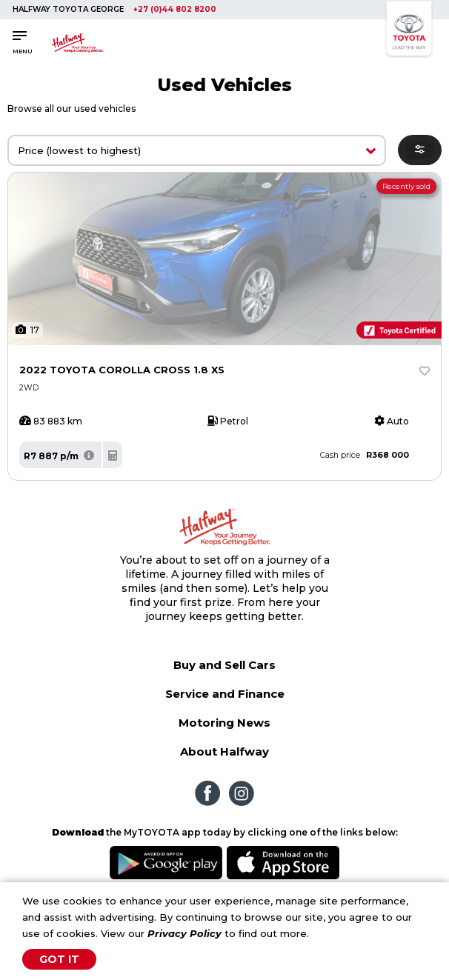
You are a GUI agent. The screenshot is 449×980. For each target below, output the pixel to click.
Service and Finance (225, 694)
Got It (59, 959)
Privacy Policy (184, 933)
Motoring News (224, 723)
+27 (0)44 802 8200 (175, 9)
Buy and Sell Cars (224, 665)
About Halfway (224, 751)
